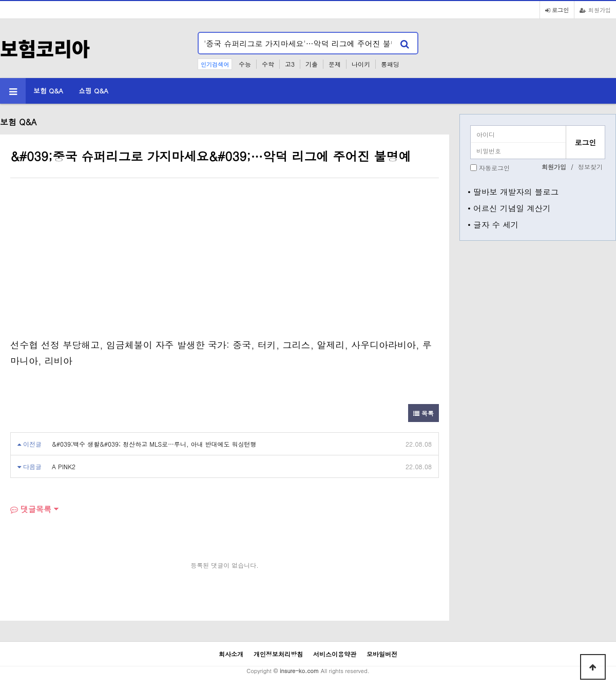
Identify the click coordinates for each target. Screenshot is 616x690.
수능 (245, 64)
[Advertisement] (97, 260)
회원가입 (595, 10)
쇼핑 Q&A (93, 91)
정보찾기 (590, 167)
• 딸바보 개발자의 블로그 (513, 191)
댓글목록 (31, 509)
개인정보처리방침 (278, 654)
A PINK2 (64, 466)
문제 (335, 64)
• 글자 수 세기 (493, 224)
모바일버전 (382, 654)
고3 (290, 64)
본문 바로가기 (0, 0)
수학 (268, 64)
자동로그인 (494, 168)
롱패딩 (390, 64)
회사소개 (231, 654)
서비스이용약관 (335, 654)
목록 (423, 413)
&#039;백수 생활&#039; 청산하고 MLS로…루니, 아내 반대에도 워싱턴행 (154, 444)
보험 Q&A (48, 91)
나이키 (361, 64)
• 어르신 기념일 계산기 (509, 208)
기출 (312, 64)
